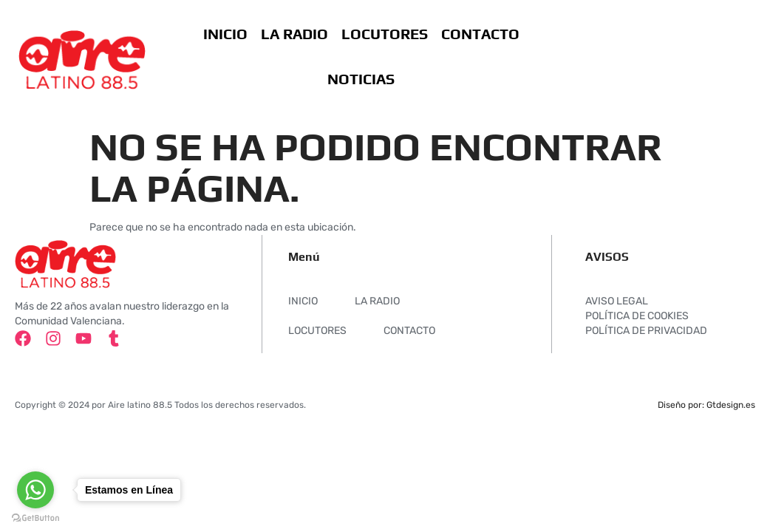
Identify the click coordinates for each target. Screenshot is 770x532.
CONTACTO (480, 34)
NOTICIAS (361, 79)
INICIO (225, 34)
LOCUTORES (384, 34)
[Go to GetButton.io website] (35, 518)
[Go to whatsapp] (35, 490)
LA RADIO (294, 34)
